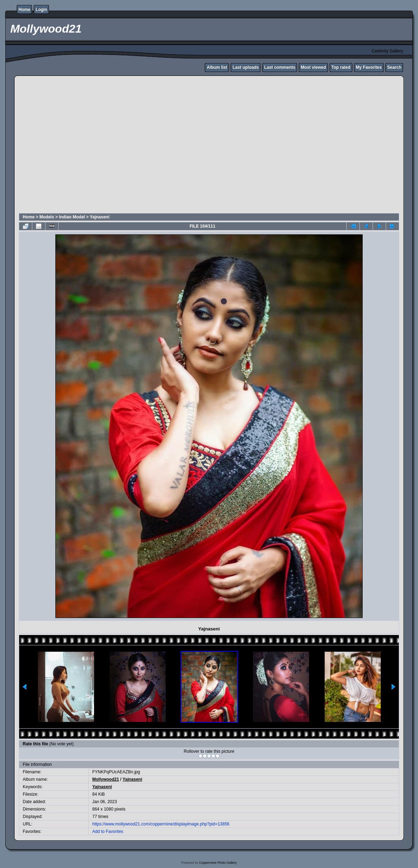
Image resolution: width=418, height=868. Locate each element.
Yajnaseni (100, 217)
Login (41, 10)
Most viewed (313, 67)
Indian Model (72, 217)
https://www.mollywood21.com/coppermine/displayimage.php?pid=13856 (161, 824)
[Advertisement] (67, 146)
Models (47, 217)
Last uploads (246, 67)
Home (24, 10)
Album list (217, 67)
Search (394, 67)
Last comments (280, 67)
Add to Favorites (108, 831)
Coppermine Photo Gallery (218, 863)
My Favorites (369, 67)
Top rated (341, 67)
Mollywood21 (106, 779)
